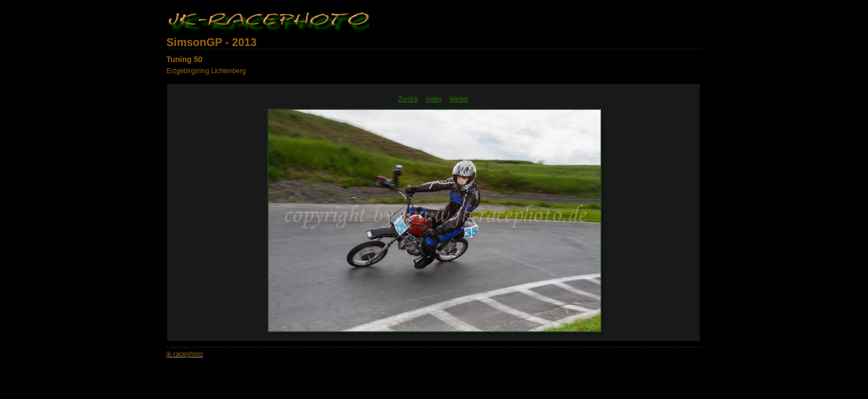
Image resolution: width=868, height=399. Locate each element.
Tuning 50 (185, 59)
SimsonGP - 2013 (212, 42)
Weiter (459, 99)
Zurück (408, 99)
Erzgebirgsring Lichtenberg (206, 71)
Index (434, 99)
